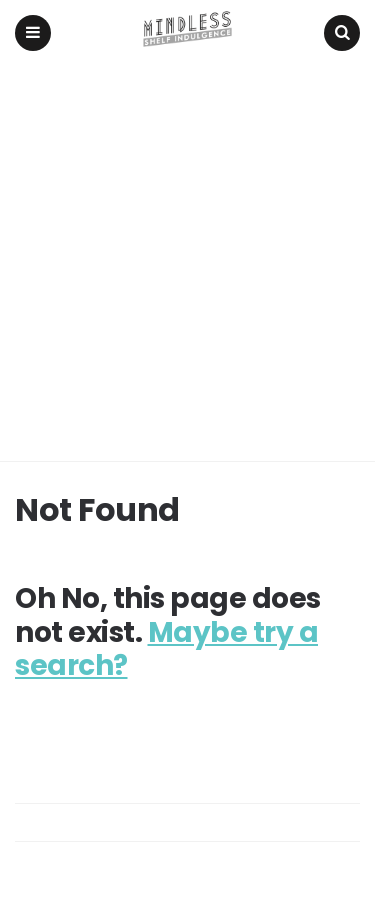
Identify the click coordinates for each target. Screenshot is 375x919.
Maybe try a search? (166, 649)
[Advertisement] (187, 263)
